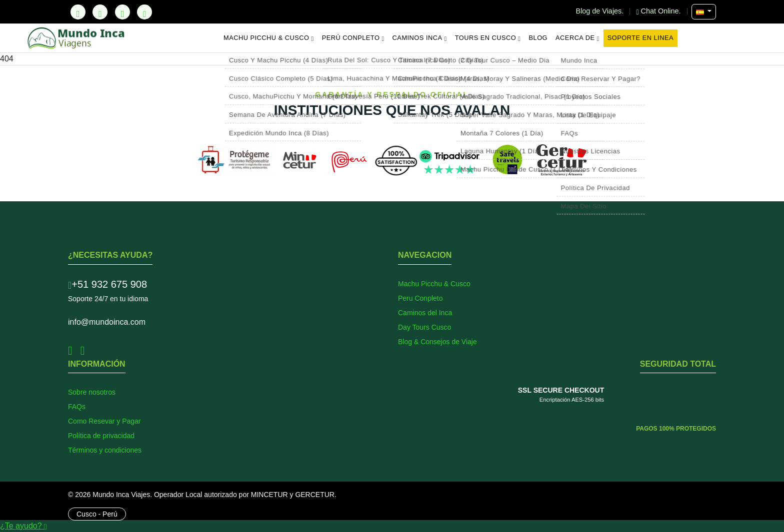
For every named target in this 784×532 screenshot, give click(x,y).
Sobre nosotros (92, 392)
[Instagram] (122, 12)
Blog (538, 38)
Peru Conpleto (420, 298)
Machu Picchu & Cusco (269, 38)
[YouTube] (144, 12)
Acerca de (577, 38)
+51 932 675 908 (107, 284)
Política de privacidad (101, 436)
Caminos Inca (420, 38)
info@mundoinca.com (107, 322)
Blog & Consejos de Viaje (437, 342)
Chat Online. (659, 11)
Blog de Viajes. (601, 11)
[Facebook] (100, 12)
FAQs (77, 407)
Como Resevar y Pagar (104, 421)
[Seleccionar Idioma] (704, 12)
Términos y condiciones (105, 450)
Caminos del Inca (425, 313)
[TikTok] (78, 12)
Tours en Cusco (488, 38)
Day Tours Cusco (424, 327)
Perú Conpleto (353, 38)
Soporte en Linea (640, 38)
